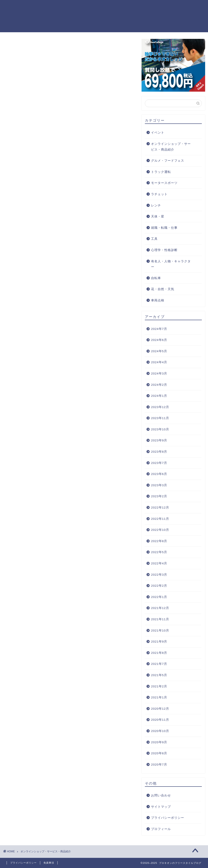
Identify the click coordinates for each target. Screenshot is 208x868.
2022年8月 (159, 541)
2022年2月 (159, 586)
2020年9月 (159, 742)
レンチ (156, 206)
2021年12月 (160, 608)
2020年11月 (160, 720)
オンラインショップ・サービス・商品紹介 (171, 147)
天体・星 (158, 217)
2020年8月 (159, 754)
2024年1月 (159, 396)
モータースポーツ (164, 183)
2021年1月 (159, 698)
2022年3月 (159, 575)
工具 (154, 239)
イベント (158, 133)
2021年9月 (159, 642)
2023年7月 (159, 463)
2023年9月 (159, 441)
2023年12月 (160, 407)
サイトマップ (161, 807)
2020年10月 (160, 731)
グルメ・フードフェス (168, 161)
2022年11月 (160, 519)
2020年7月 (159, 765)
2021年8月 (159, 653)
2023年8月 (159, 452)
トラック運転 (161, 172)
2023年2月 (159, 496)
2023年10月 (160, 430)
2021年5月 (159, 675)
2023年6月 (159, 474)
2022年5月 (159, 552)
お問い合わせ (161, 796)
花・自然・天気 (163, 289)
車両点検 (158, 301)
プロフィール (161, 829)
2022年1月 (159, 597)
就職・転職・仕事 (164, 228)
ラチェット (159, 194)
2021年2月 (159, 687)
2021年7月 (159, 664)
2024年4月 (159, 362)
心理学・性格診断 (164, 250)
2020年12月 (160, 709)
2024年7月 (159, 329)
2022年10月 (160, 530)
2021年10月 (160, 631)
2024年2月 (159, 385)
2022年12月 (160, 508)
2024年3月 (159, 374)
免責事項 (49, 863)
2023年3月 (159, 485)
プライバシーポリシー (168, 818)
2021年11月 (160, 619)
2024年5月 (159, 351)
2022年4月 (159, 564)
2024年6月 (159, 340)
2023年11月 (160, 418)
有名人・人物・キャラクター (171, 264)
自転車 (156, 278)
